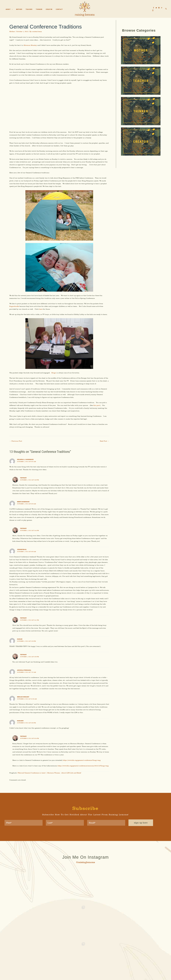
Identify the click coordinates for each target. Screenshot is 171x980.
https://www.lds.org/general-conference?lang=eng (83, 770)
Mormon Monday (31, 46)
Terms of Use (95, 974)
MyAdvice (109, 970)
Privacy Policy (86, 974)
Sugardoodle (15, 309)
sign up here (141, 837)
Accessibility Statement (74, 974)
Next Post (104, 445)
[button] (12, 9)
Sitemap (102, 974)
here (41, 312)
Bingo (55, 376)
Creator (100, 961)
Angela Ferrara (24, 679)
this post (98, 409)
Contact (108, 961)
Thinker (91, 961)
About (68, 961)
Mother (12, 32)
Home (62, 961)
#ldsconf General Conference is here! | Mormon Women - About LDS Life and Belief (50, 786)
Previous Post (16, 445)
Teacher (83, 961)
